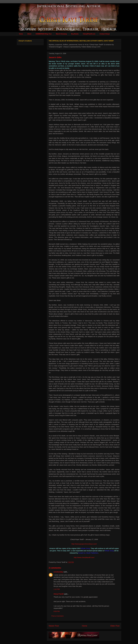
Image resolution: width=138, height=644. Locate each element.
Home (21, 34)
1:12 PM (57, 589)
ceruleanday (58, 572)
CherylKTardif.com (89, 34)
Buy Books (75, 34)
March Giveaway (61, 34)
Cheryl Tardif (58, 594)
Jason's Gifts (55, 57)
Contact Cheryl (105, 34)
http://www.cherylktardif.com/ (84, 557)
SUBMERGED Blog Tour (44, 34)
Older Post (115, 626)
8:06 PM (57, 611)
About (29, 34)
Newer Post (54, 626)
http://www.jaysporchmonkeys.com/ (84, 544)
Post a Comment (57, 616)
